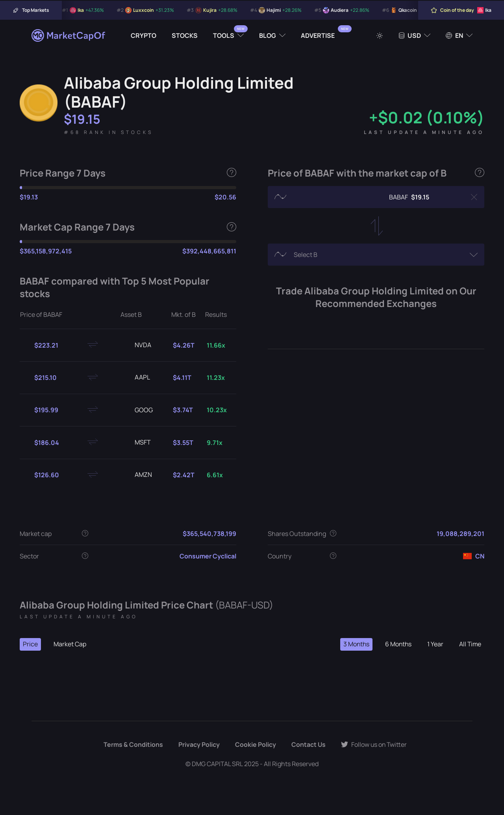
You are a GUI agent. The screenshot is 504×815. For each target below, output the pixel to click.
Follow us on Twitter (374, 745)
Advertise (318, 35)
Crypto (144, 35)
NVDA (137, 345)
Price (30, 644)
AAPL (136, 378)
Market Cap (70, 644)
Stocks (185, 35)
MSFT (136, 443)
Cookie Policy (255, 745)
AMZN (137, 475)
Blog (268, 35)
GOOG (137, 410)
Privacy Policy (198, 745)
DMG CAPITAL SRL (217, 764)
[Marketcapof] (69, 35)
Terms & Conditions (132, 745)
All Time (470, 644)
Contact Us (308, 745)
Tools (224, 35)
